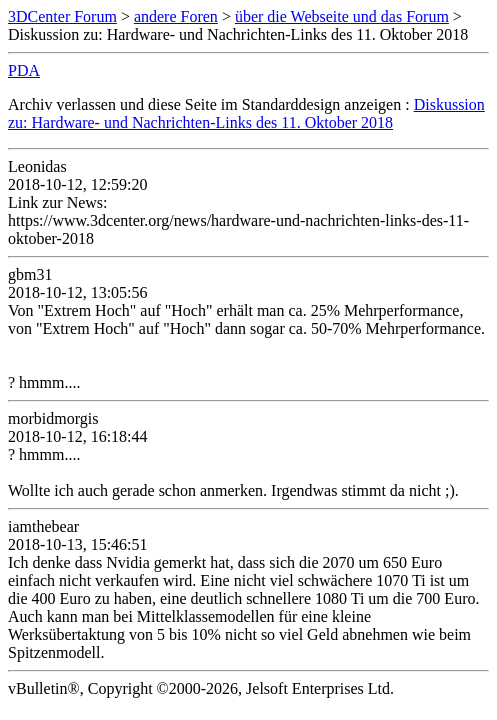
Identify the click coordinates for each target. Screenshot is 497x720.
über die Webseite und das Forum (342, 16)
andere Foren (176, 16)
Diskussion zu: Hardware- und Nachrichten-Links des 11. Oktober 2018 (246, 113)
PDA (24, 70)
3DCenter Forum (62, 16)
